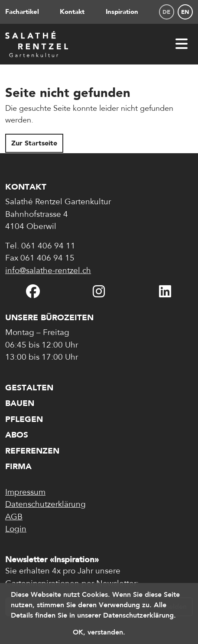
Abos (17, 435)
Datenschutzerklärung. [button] (140, 615)
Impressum (25, 493)
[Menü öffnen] (182, 44)
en (185, 12)
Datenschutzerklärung (45, 505)
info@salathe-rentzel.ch (48, 271)
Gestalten (29, 388)
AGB (14, 517)
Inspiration (122, 12)
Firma (18, 466)
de (166, 12)
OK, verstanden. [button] (99, 632)
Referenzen (32, 451)
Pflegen (24, 419)
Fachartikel (22, 12)
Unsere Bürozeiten (49, 317)
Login (16, 530)
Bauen (20, 403)
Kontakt (72, 12)
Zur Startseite (34, 143)
